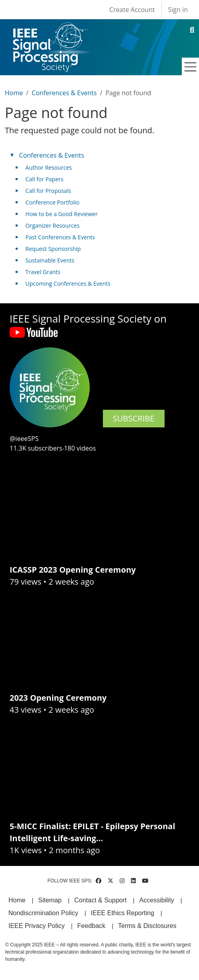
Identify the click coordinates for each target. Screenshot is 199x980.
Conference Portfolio (53, 202)
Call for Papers (45, 179)
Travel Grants (43, 272)
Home (14, 93)
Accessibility (157, 900)
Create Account (132, 10)
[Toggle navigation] (191, 67)
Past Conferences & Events (60, 237)
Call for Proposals (48, 191)
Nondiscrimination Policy (43, 913)
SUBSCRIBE (134, 418)
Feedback (91, 926)
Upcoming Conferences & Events (68, 284)
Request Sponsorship (53, 249)
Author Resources (49, 167)
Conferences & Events (64, 93)
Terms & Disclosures (147, 926)
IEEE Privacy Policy (36, 926)
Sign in (178, 10)
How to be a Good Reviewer (62, 214)
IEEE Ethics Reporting (123, 913)
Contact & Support (100, 900)
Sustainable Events (50, 260)
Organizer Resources (53, 225)
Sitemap (50, 900)
